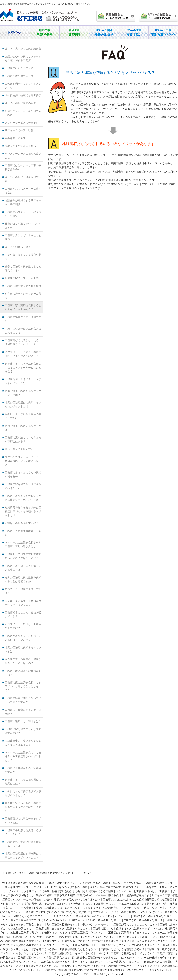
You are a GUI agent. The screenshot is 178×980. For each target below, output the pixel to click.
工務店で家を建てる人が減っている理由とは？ (23, 568)
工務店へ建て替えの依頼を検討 (23, 286)
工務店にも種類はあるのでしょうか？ (23, 712)
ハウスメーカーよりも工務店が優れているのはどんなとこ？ (23, 354)
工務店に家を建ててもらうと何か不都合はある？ (23, 440)
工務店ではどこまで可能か (20, 68)
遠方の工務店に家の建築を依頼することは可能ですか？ (23, 580)
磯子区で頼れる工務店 (18, 247)
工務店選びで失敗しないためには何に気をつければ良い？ (23, 342)
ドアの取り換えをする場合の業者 (23, 257)
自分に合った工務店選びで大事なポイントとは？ (23, 793)
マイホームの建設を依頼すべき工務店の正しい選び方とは (23, 545)
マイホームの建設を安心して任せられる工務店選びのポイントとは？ (23, 756)
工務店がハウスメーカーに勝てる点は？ (23, 191)
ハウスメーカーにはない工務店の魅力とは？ (23, 626)
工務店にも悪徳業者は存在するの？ (23, 533)
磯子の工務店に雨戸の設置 (20, 103)
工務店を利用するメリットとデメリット (23, 86)
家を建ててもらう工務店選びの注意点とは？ (23, 782)
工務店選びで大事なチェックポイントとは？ (23, 821)
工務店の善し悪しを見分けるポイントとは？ (23, 832)
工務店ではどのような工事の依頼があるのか (23, 167)
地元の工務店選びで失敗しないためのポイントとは (23, 405)
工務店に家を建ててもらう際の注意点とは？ (23, 731)
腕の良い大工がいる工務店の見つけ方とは (23, 416)
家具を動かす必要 (15, 138)
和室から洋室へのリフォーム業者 (23, 296)
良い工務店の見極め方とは (20, 449)
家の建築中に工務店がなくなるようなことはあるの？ (23, 743)
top (4, 883)
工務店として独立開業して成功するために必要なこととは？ (23, 556)
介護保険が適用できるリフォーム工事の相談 (23, 202)
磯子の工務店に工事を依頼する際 (23, 179)
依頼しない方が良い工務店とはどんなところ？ (23, 331)
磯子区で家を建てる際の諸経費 (23, 49)
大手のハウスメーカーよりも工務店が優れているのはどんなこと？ (23, 461)
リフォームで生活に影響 (19, 130)
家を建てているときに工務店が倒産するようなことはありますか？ (23, 807)
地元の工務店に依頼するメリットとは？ (23, 650)
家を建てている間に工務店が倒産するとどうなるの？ (23, 603)
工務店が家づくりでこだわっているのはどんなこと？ (23, 638)
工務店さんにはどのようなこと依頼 (23, 237)
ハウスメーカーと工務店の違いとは (23, 156)
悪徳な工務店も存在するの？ (22, 523)
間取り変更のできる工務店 (20, 146)
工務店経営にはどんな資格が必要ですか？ (23, 615)
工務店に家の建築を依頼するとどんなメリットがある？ (23, 307)
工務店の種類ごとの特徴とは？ (23, 721)
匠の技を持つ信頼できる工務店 (23, 95)
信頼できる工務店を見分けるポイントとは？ (23, 393)
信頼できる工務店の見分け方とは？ (23, 591)
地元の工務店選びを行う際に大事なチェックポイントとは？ (23, 856)
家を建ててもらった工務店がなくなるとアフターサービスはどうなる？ (23, 368)
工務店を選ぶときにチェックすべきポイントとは (23, 381)
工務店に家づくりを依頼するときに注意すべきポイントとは (23, 498)
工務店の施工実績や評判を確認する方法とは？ (23, 844)
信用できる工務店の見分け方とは (23, 428)
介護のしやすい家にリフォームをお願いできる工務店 (23, 59)
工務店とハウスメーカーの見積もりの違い (23, 214)
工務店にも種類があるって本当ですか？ (23, 770)
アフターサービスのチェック (22, 123)
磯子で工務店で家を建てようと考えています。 (23, 268)
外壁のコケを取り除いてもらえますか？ (23, 226)
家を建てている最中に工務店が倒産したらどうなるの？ (23, 661)
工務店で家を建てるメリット (22, 76)
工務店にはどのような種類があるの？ (23, 673)
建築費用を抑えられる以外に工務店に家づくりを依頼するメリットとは (23, 511)
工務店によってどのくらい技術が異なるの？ (23, 475)
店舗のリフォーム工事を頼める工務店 (23, 113)
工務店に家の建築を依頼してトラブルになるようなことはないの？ (23, 686)
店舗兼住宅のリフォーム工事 (22, 278)
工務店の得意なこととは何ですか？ (23, 319)
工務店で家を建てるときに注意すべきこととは (23, 486)
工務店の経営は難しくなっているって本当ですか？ (23, 700)
